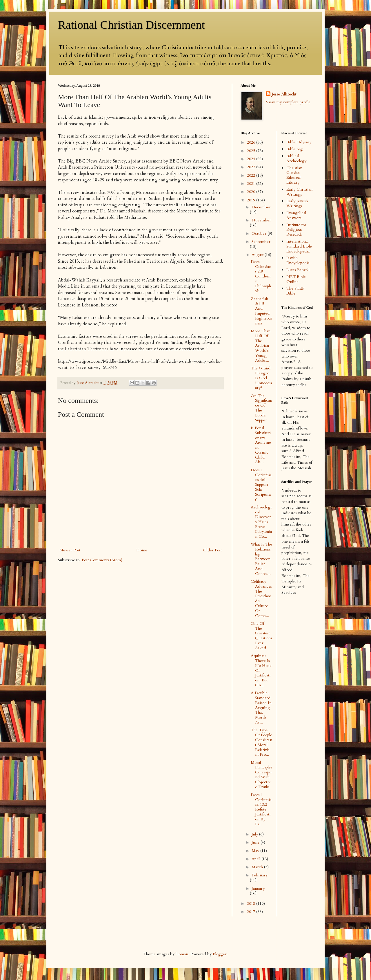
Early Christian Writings (299, 192)
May (256, 851)
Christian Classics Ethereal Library (294, 175)
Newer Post (70, 550)
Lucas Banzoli (298, 270)
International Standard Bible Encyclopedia (299, 246)
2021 (252, 184)
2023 (252, 167)
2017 (252, 912)
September (261, 242)
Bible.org (294, 149)
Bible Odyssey (299, 142)
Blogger (220, 954)
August (258, 255)
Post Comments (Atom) (102, 560)
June (256, 842)
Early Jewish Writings (297, 203)
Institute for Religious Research (296, 230)
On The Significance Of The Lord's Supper (261, 408)
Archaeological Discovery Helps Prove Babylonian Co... (261, 522)
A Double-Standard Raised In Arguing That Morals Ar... (261, 708)
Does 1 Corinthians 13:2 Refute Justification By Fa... (261, 809)
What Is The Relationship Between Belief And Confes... (261, 559)
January (258, 888)
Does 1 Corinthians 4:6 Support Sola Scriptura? (261, 485)
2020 (252, 192)
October (260, 233)
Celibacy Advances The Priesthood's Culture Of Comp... (261, 599)
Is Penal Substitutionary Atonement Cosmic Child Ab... (261, 445)
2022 (252, 175)
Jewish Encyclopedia (298, 260)
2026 (252, 142)
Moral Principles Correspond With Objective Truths (261, 775)
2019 (252, 200)
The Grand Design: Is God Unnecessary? (261, 378)
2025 (252, 151)
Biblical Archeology (296, 158)
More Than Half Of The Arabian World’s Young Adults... (261, 346)
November (261, 220)
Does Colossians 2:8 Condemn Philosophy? (261, 276)
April (257, 859)
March (258, 867)
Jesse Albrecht (284, 94)
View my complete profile (288, 102)
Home (142, 550)
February (260, 875)
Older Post (212, 550)
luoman (182, 954)
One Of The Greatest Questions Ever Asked (261, 636)
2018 (252, 904)
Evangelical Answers (296, 215)
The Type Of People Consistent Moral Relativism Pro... (261, 742)
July (255, 834)
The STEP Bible (295, 291)
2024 (252, 159)
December (261, 207)
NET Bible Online (296, 279)
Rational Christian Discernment (131, 25)
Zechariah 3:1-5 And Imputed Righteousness (261, 311)
